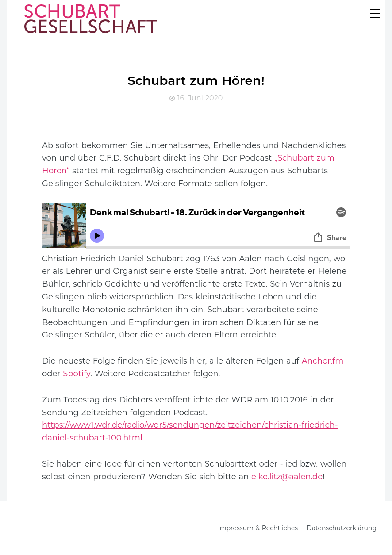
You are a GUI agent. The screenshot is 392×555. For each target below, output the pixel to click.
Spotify (77, 374)
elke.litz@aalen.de (287, 477)
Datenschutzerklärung (342, 528)
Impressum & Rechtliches (258, 528)
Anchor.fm (323, 361)
